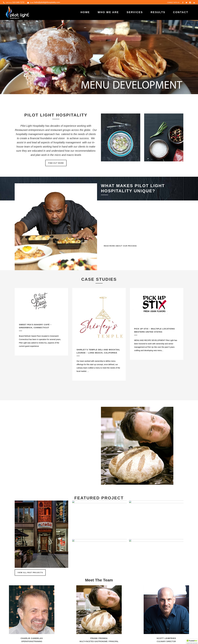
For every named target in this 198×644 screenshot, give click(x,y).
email (27, 467)
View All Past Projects (30, 573)
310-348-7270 (18, 2)
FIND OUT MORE (56, 163)
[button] (192, 642)
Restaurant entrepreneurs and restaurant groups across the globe (53, 130)
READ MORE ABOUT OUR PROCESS (120, 246)
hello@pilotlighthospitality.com (47, 2)
